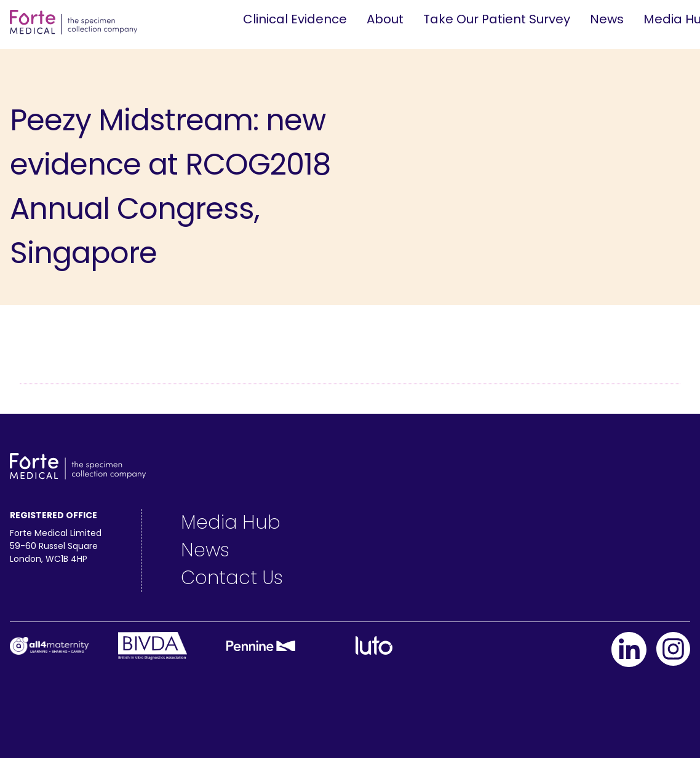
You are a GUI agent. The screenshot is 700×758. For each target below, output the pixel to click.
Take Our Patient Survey (497, 19)
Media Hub (231, 523)
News (607, 19)
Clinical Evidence (295, 19)
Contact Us (232, 578)
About (385, 19)
